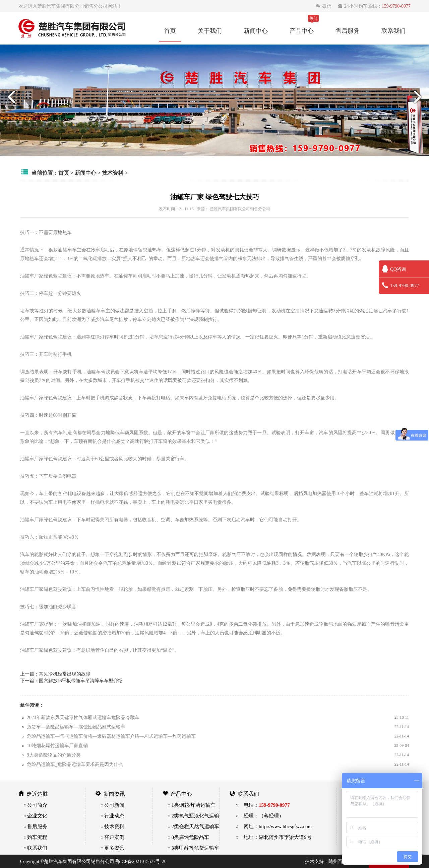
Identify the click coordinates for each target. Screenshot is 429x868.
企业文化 (37, 816)
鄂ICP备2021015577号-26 (141, 861)
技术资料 (113, 173)
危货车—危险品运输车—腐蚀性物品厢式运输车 (76, 727)
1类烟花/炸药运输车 (193, 805)
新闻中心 (256, 30)
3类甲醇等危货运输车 (195, 848)
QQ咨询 (394, 269)
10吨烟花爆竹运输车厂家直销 (57, 745)
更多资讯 (114, 848)
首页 (170, 30)
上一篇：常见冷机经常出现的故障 (55, 674)
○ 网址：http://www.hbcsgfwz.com (274, 826)
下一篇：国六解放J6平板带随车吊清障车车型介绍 (71, 681)
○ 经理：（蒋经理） (260, 816)
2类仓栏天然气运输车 (195, 826)
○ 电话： (263, 805)
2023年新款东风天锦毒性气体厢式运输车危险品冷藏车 (83, 717)
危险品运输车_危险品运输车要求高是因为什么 (75, 764)
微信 (324, 6)
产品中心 (302, 30)
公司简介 (37, 805)
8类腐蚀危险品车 (190, 837)
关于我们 (210, 30)
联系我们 (393, 30)
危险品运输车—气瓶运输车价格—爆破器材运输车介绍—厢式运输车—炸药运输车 (111, 736)
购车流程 (37, 837)
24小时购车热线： (374, 6)
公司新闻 (114, 805)
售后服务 (348, 30)
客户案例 (114, 837)
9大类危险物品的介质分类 (54, 755)
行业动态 (114, 816)
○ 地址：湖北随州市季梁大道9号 (274, 837)
